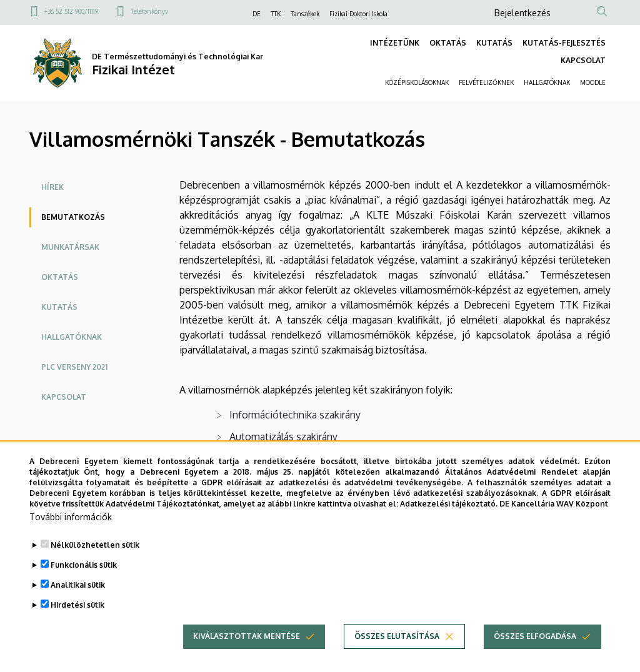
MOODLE (593, 82)
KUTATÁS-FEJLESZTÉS (564, 43)
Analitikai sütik (78, 603)
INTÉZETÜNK (395, 43)
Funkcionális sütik (84, 583)
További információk (71, 535)
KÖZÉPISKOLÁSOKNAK (417, 82)
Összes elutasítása (397, 654)
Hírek (52, 187)
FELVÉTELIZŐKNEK (486, 82)
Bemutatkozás (73, 217)
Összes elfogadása (535, 654)
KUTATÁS (494, 43)
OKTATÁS (448, 43)
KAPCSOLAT (583, 60)
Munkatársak (70, 247)
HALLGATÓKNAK (547, 82)
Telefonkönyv (149, 11)
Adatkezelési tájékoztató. (449, 521)
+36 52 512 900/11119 (71, 11)
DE (257, 14)
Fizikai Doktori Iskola (358, 14)
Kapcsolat (64, 397)
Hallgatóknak (72, 337)
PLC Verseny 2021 (74, 367)
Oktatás (60, 277)
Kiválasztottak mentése (247, 654)
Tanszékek (305, 14)
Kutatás (59, 307)
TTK (276, 14)
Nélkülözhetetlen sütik (95, 563)
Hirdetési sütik (77, 623)
